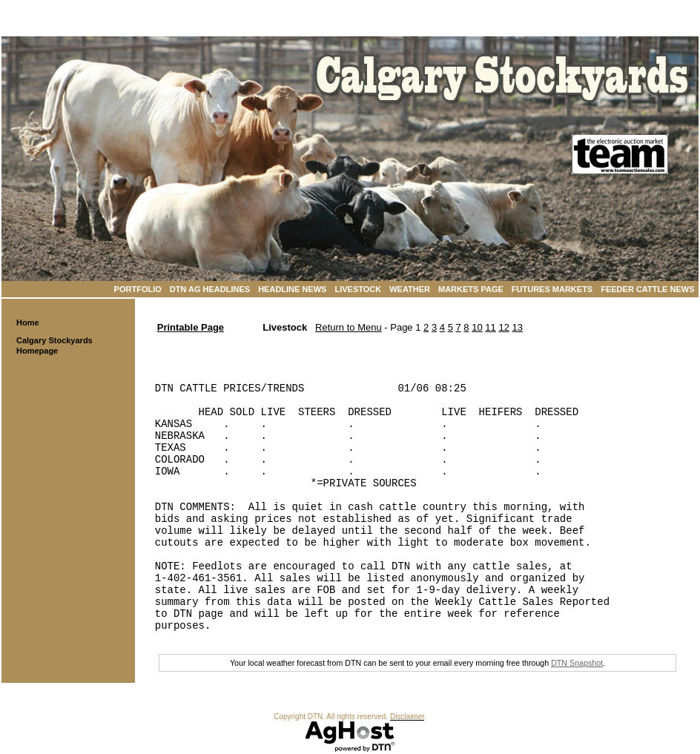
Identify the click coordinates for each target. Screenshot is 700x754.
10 (477, 327)
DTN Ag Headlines (210, 289)
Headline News (292, 289)
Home (28, 323)
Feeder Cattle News (647, 289)
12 (503, 327)
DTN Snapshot (577, 663)
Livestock (358, 289)
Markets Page (471, 289)
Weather (410, 289)
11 (490, 327)
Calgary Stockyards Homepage (55, 345)
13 (518, 327)
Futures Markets (552, 289)
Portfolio (138, 289)
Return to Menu (349, 327)
